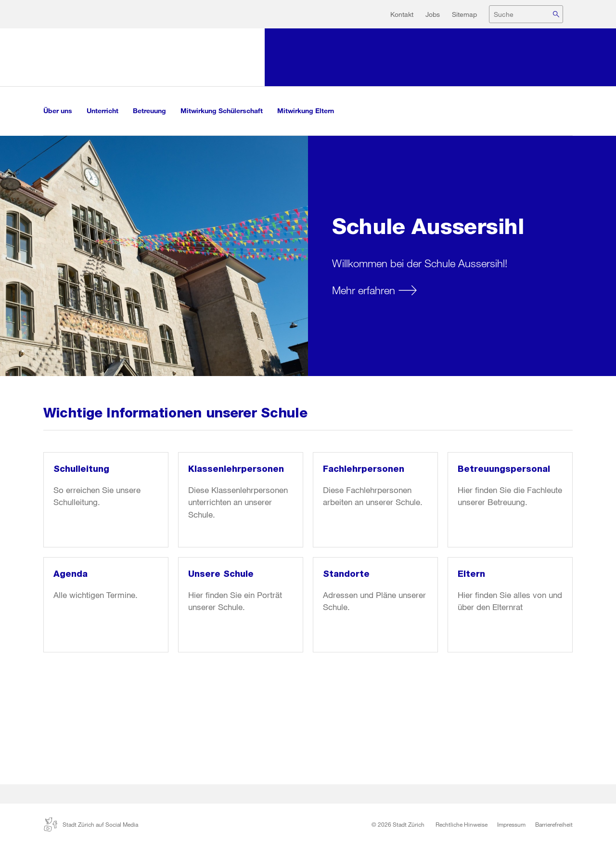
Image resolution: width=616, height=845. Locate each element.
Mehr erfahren (364, 290)
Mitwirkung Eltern (306, 110)
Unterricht (103, 110)
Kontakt (402, 14)
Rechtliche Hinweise (462, 824)
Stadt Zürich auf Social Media (91, 824)
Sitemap (464, 14)
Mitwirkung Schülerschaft (222, 110)
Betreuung (149, 110)
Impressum (511, 824)
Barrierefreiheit (554, 824)
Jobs (433, 14)
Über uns (58, 110)
